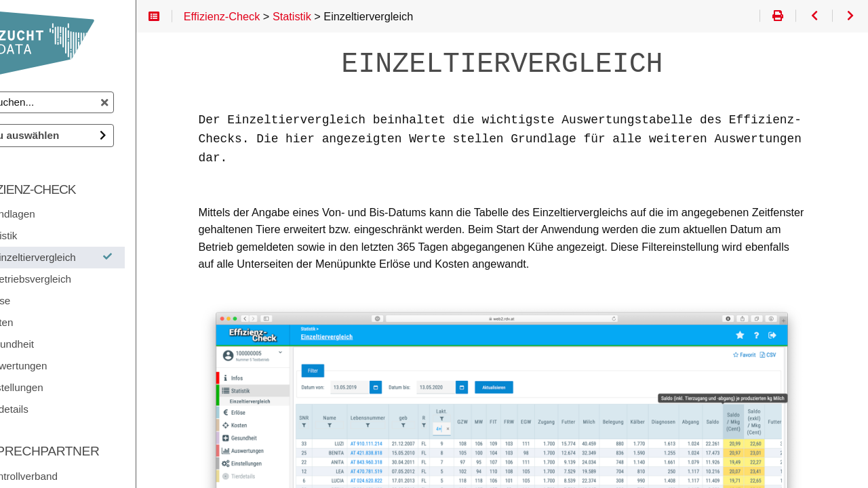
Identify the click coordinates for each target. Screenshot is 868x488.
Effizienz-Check (75, 189)
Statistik (51, 236)
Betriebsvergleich (83, 279)
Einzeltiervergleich (112, 257)
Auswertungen (66, 366)
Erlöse (47, 301)
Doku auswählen (70, 135)
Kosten (48, 322)
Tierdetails (56, 409)
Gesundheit (59, 344)
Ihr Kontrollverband (65, 476)
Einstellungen (64, 387)
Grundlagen (60, 214)
